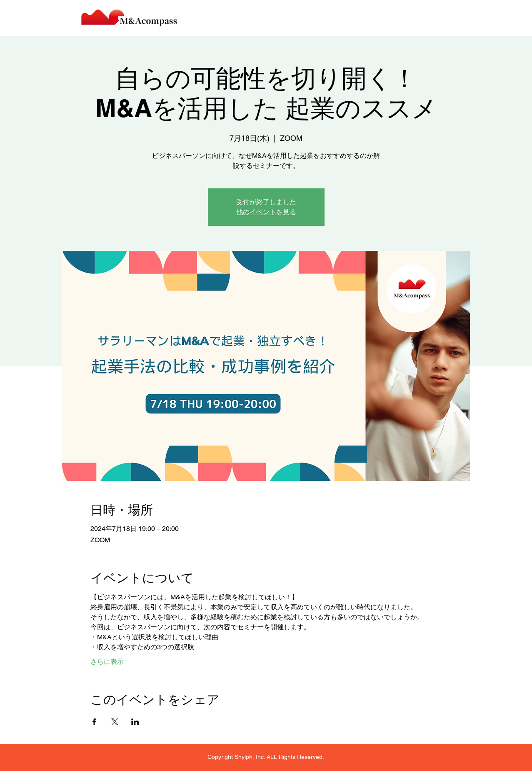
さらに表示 (107, 662)
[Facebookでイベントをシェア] (94, 722)
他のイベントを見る (266, 212)
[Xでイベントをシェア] (115, 722)
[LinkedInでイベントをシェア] (135, 722)
